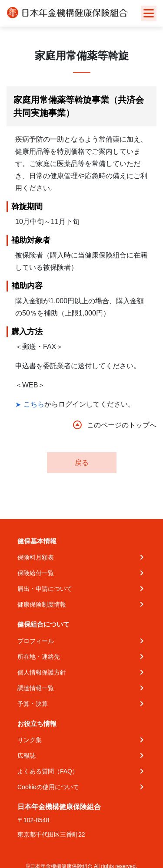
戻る (82, 463)
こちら (34, 404)
